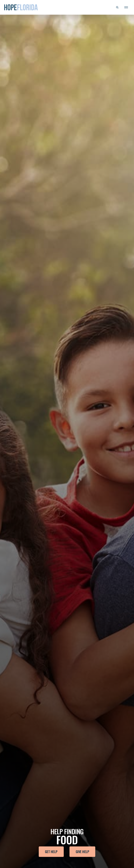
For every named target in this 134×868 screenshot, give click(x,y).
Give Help (82, 852)
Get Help (51, 852)
